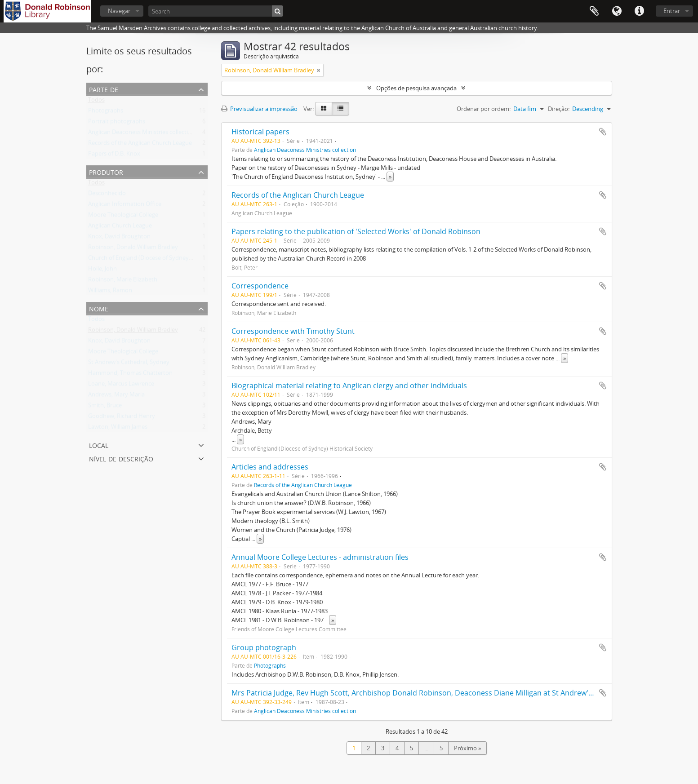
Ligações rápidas (639, 11)
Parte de (104, 89)
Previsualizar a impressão (259, 109)
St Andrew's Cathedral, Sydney (129, 364)
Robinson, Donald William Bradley (133, 249)
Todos (96, 102)
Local (99, 445)
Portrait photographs (117, 123)
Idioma (617, 11)
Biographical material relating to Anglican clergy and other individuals (349, 385)
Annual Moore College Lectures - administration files (320, 557)
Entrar (672, 11)
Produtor (106, 171)
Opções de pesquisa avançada (416, 88)
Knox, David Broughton (119, 238)
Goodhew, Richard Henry (122, 418)
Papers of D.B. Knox (114, 155)
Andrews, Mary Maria (116, 396)
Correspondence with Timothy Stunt (293, 331)
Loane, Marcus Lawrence (121, 385)
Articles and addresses (270, 467)
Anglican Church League (120, 227)
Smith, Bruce (105, 407)
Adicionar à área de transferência (603, 132)
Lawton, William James (118, 429)
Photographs (106, 112)
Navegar (119, 11)
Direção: (559, 109)
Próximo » (467, 748)
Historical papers (260, 132)
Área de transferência (594, 11)
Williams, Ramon (110, 292)
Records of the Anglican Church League (140, 145)
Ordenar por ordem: (484, 109)
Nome (99, 308)
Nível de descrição (121, 458)
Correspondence (260, 286)
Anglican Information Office (125, 206)
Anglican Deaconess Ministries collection (142, 134)
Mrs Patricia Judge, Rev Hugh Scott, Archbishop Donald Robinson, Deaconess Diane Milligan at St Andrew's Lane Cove (430, 693)
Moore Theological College (123, 217)
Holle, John (102, 270)
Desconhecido (107, 195)
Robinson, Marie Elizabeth (123, 281)
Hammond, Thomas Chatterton (130, 375)
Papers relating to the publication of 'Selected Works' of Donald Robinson (356, 231)
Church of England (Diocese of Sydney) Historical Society (163, 260)
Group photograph (264, 647)
